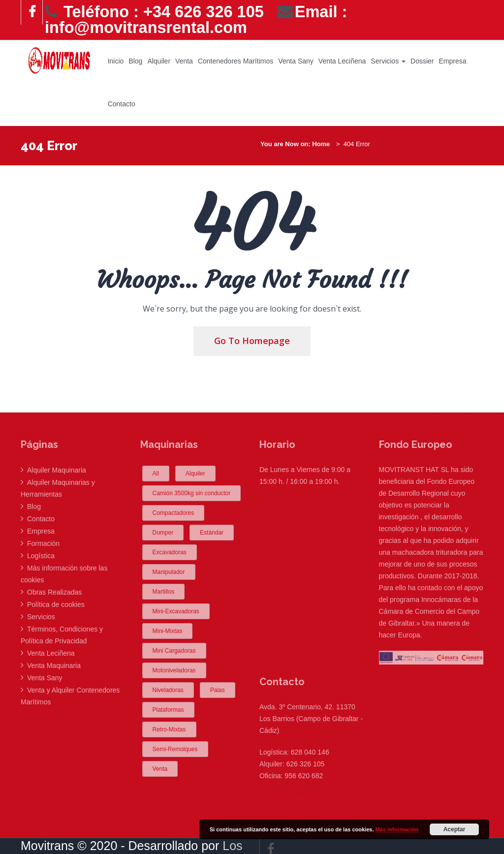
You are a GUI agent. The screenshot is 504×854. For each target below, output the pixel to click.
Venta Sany (296, 61)
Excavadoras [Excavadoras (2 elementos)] (170, 552)
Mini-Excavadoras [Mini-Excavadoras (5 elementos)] (176, 611)
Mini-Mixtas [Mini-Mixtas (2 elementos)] (168, 631)
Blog (135, 61)
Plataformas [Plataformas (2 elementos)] (168, 710)
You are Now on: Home (295, 144)
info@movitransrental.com (299, 797)
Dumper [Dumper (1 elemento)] (163, 533)
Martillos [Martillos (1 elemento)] (164, 592)
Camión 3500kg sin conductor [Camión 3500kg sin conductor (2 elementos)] (192, 493)
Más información (397, 829)
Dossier (422, 61)
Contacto (122, 104)
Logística (41, 556)
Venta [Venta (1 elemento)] (160, 769)
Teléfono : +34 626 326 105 (154, 12)
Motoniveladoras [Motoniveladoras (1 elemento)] (174, 670)
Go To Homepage (252, 341)
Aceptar (455, 829)
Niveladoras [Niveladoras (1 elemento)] (168, 690)
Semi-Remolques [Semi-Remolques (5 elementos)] (175, 749)
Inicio (116, 61)
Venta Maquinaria (54, 665)
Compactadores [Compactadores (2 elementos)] (173, 513)
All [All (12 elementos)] (156, 474)
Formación (43, 543)
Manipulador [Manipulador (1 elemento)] (169, 572)
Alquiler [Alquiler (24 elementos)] (195, 474)
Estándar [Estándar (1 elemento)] (212, 533)
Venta (184, 61)
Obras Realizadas (54, 592)
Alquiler (159, 61)
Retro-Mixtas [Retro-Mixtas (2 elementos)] (169, 729)
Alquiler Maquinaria (57, 470)
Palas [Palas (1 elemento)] (218, 690)
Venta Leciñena (342, 61)
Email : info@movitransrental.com (196, 20)
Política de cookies (56, 604)
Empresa (453, 61)
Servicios (388, 61)
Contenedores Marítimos (236, 61)
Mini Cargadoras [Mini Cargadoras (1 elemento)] (174, 651)
